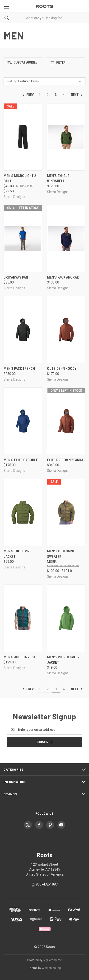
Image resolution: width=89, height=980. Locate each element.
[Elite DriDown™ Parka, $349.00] (66, 421)
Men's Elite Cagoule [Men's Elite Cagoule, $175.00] (21, 460)
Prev (28, 95)
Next (77, 95)
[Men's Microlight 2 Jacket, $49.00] (66, 618)
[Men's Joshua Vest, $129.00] (23, 618)
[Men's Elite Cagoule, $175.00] (23, 421)
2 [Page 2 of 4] (48, 95)
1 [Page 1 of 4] (40, 95)
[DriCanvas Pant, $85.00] (23, 239)
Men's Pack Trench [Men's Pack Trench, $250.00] (19, 369)
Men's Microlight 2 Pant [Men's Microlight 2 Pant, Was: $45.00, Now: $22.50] (20, 178)
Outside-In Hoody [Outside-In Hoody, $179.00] (62, 369)
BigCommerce (52, 960)
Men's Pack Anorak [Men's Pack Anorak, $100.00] (63, 277)
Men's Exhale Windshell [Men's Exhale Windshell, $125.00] (58, 178)
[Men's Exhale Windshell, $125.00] (66, 137)
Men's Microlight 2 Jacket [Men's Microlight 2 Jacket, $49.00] (63, 660)
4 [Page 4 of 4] (64, 95)
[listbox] (51, 81)
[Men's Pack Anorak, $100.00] (66, 239)
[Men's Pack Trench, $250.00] (23, 330)
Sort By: (12, 81)
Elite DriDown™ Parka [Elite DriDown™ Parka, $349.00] (65, 460)
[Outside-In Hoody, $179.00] (66, 330)
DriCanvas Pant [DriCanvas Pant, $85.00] (17, 277)
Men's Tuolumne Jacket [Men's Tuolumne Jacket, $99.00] (17, 554)
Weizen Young (51, 968)
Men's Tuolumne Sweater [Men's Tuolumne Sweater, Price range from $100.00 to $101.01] (61, 554)
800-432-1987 (47, 884)
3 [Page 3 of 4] (56, 95)
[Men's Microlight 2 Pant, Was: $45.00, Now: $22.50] (23, 137)
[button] (23, 63)
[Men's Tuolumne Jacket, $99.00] (23, 512)
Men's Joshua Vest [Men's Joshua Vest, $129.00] (20, 657)
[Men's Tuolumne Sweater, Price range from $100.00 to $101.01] (66, 512)
